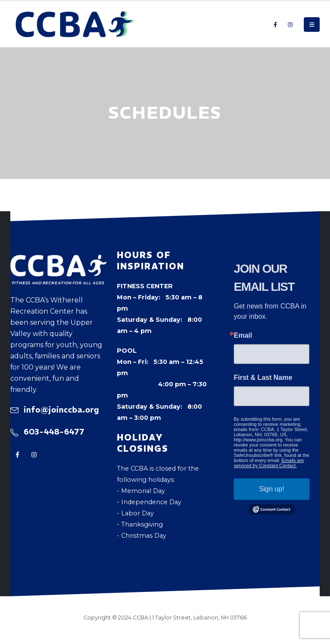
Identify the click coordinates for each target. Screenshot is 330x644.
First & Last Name (263, 378)
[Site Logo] (75, 24)
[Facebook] (275, 25)
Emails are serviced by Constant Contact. (269, 463)
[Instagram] (290, 25)
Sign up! (272, 489)
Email (243, 336)
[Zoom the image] (58, 260)
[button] (312, 25)
